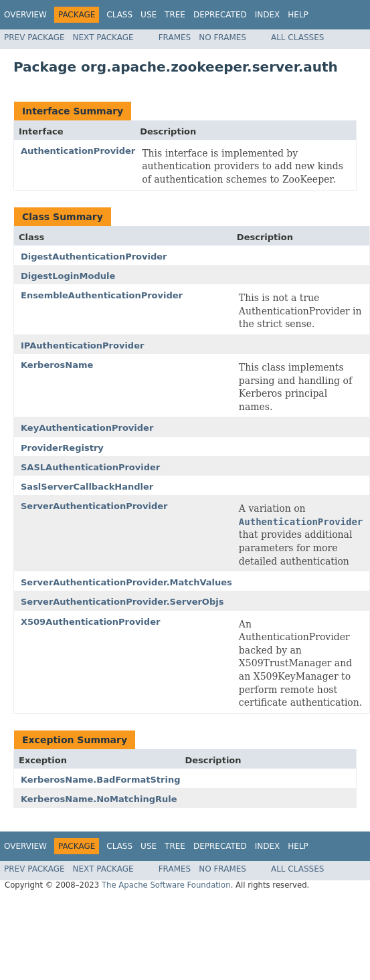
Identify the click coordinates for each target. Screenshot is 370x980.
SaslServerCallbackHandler (87, 487)
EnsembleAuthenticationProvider (102, 295)
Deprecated (220, 15)
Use (149, 15)
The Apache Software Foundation (166, 885)
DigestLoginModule (68, 276)
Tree (175, 15)
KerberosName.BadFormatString (100, 780)
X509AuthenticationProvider (90, 622)
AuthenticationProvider (78, 151)
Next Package (103, 37)
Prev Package (34, 37)
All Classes (297, 37)
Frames (175, 37)
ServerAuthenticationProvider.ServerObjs (122, 602)
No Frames (222, 37)
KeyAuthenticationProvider (87, 428)
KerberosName (57, 365)
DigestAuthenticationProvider (94, 257)
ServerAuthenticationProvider (94, 506)
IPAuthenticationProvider (82, 346)
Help (298, 15)
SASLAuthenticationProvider (90, 467)
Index (268, 15)
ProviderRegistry (62, 448)
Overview (25, 15)
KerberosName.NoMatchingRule (99, 799)
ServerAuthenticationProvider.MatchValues (126, 582)
